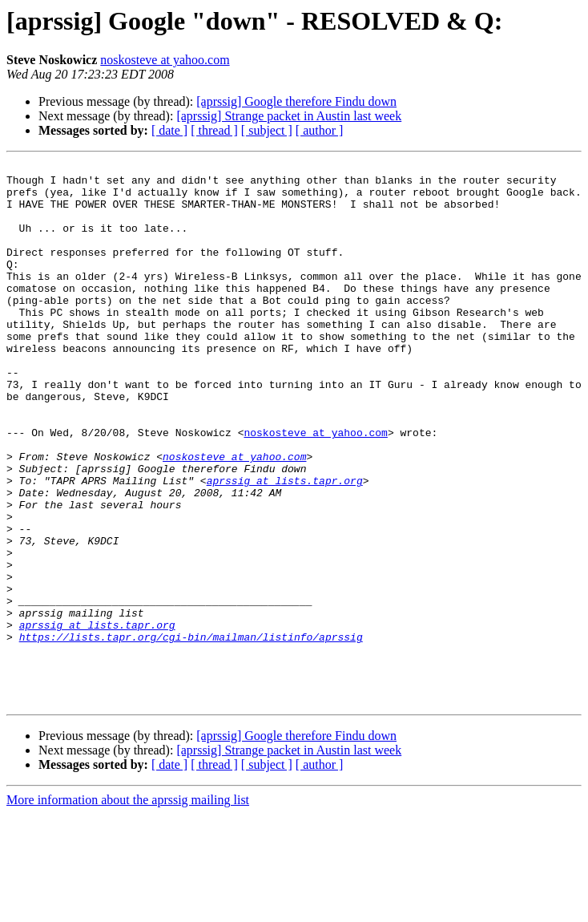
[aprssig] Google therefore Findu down (296, 101)
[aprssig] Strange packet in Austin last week (289, 116)
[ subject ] (267, 130)
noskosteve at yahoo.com (165, 60)
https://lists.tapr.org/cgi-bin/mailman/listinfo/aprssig (191, 733)
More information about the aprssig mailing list (128, 908)
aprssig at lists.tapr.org (285, 545)
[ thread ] (214, 130)
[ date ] (169, 130)
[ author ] (320, 130)
